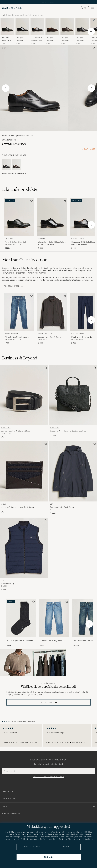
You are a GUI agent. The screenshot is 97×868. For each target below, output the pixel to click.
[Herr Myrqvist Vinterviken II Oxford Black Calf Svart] (82, 27)
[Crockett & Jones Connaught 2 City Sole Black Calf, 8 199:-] (37, 31)
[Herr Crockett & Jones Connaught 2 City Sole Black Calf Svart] (37, 27)
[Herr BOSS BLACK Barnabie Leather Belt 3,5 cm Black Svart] (24, 395)
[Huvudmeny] (93, 8)
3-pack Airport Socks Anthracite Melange (20, 641)
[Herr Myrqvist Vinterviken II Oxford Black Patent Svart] (22, 27)
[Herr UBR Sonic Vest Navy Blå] (24, 548)
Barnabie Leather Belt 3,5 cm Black (15, 431)
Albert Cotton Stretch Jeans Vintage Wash (16, 337)
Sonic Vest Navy (8, 583)
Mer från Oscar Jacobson (25, 260)
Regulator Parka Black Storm (62, 507)
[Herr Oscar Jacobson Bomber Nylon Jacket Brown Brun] (52, 312)
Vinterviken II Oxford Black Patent (22, 41)
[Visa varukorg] (89, 8)
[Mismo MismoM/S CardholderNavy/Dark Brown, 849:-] (24, 478)
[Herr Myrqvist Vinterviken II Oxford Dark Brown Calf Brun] (67, 27)
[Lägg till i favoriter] (31, 201)
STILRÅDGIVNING (47, 702)
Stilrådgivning (48, 683)
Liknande (21, 189)
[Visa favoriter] (85, 8)
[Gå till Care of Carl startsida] (12, 8)
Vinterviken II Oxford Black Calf (82, 41)
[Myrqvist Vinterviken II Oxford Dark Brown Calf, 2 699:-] (67, 31)
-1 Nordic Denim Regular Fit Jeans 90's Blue (54, 641)
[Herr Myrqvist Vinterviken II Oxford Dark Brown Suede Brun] (52, 27)
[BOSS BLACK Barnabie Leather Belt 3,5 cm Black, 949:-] (24, 402)
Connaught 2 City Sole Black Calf (37, 41)
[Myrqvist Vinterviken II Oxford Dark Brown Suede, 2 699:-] (52, 31)
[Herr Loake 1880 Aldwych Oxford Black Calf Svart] (7, 27)
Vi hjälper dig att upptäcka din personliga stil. (49, 687)
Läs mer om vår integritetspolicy (49, 777)
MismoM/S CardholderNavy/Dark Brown (17, 507)
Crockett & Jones (37, 38)
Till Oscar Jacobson (15, 286)
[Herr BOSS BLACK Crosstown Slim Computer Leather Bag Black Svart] (73, 395)
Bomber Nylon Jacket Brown (49, 337)
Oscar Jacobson (10, 140)
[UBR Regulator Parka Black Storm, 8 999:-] (73, 478)
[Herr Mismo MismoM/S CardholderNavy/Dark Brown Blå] (24, 471)
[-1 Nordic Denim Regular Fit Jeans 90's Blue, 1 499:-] (54, 623)
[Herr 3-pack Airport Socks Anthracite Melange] (21, 618)
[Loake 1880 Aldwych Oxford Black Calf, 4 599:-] (7, 31)
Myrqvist (20, 38)
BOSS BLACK (6, 428)
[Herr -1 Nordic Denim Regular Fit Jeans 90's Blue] (54, 618)
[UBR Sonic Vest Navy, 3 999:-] (24, 554)
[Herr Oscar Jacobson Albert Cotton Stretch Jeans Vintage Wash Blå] (19, 312)
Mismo (4, 504)
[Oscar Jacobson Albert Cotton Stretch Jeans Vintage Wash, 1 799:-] (19, 319)
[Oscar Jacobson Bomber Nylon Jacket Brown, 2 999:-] (52, 319)
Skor (4, 48)
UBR (52, 504)
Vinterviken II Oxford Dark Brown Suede (52, 41)
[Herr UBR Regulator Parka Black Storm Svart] (73, 471)
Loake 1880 (6, 38)
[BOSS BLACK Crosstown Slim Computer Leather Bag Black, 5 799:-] (73, 402)
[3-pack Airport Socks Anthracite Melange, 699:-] (21, 623)
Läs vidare (88, 839)
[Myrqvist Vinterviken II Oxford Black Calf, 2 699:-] (82, 31)
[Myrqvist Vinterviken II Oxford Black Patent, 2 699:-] (22, 31)
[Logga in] (82, 8)
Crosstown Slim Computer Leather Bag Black (68, 431)
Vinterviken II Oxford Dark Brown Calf (67, 41)
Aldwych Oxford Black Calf (6, 41)
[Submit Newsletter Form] (92, 771)
